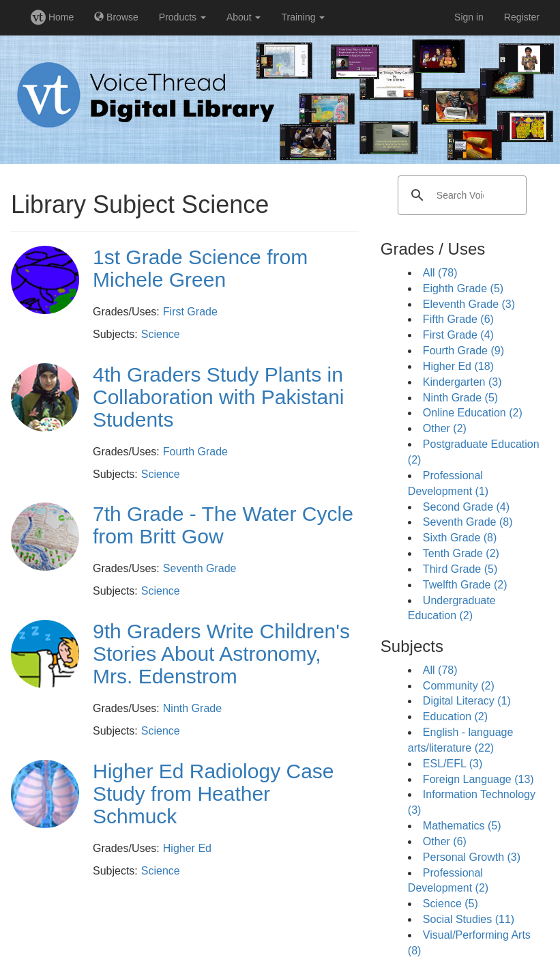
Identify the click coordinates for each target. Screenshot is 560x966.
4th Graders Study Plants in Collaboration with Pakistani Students (219, 397)
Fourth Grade (195, 452)
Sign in (469, 17)
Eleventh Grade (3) (469, 304)
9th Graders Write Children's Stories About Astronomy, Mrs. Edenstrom (221, 654)
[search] (460, 195)
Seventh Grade (200, 568)
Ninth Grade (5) (460, 398)
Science (161, 334)
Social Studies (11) (469, 919)
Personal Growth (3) (472, 857)
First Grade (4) (458, 335)
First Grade (190, 312)
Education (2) (455, 716)
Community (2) (459, 686)
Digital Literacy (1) (467, 701)
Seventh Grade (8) (468, 522)
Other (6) (445, 841)
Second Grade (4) (466, 507)
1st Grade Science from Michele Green (200, 268)
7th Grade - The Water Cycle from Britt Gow (223, 525)
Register (522, 17)
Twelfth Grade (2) (465, 585)
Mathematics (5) (462, 826)
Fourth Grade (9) (463, 351)
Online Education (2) (473, 413)
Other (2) (445, 428)
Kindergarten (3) (462, 382)
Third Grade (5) (460, 569)
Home (52, 17)
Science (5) (451, 904)
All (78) (440, 273)
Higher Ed (187, 848)
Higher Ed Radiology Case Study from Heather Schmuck (213, 794)
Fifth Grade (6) (458, 319)
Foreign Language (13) (478, 779)
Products (182, 17)
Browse (116, 17)
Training (303, 17)
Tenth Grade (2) (461, 553)
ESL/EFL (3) (453, 764)
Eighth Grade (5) (463, 288)
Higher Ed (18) (458, 366)
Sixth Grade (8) (460, 538)
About (244, 17)
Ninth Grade (192, 708)
